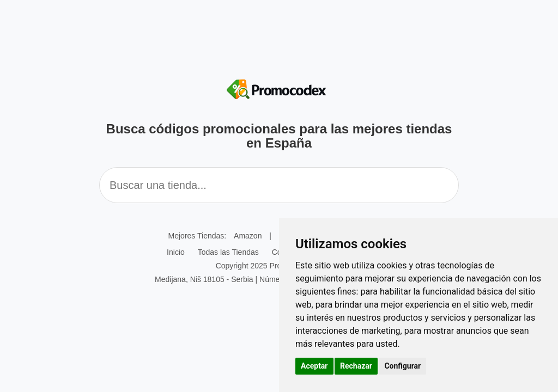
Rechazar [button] (356, 366)
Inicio (176, 252)
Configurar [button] (402, 366)
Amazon (248, 236)
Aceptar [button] (314, 366)
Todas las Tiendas (228, 252)
